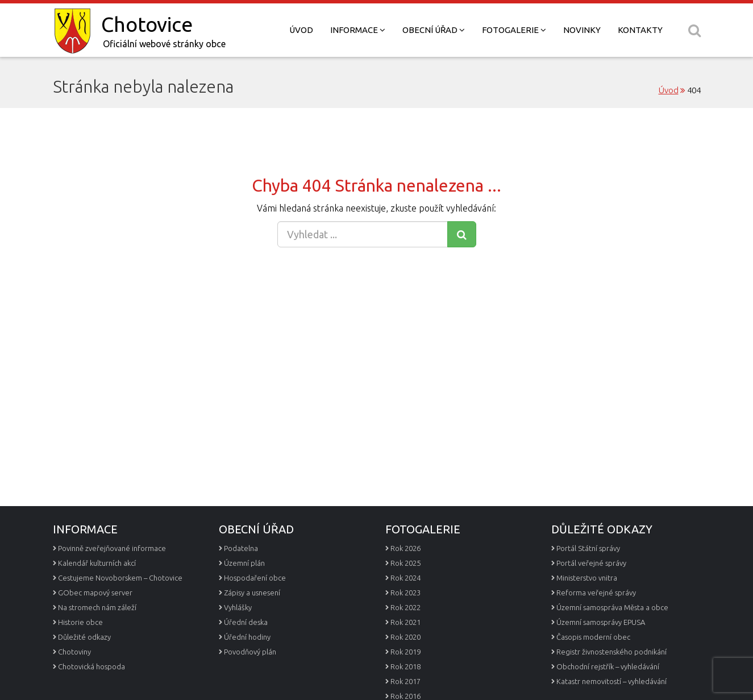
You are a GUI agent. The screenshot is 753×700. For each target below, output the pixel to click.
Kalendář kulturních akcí (97, 563)
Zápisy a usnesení (252, 593)
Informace (358, 30)
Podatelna (241, 548)
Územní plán (244, 563)
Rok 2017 (405, 681)
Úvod (301, 30)
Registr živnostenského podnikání (611, 652)
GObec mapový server (95, 593)
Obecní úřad (434, 30)
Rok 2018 (405, 666)
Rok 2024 (405, 578)
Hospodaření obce (255, 578)
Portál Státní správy (588, 548)
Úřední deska (246, 622)
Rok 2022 (405, 607)
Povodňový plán (250, 652)
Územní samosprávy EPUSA (601, 622)
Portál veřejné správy (591, 563)
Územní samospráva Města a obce (612, 607)
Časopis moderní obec (593, 637)
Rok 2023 (405, 593)
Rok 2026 (405, 548)
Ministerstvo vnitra (587, 578)
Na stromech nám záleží (97, 607)
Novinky (582, 30)
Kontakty (640, 30)
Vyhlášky (238, 607)
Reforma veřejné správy (596, 593)
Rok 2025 (405, 563)
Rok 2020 (405, 637)
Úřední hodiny (247, 637)
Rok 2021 (405, 622)
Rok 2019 (405, 652)
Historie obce (80, 622)
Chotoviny (74, 652)
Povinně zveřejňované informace (112, 548)
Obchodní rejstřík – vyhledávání (608, 666)
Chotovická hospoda (91, 666)
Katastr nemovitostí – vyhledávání (611, 681)
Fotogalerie (514, 30)
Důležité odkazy (84, 637)
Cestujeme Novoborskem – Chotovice (120, 578)
